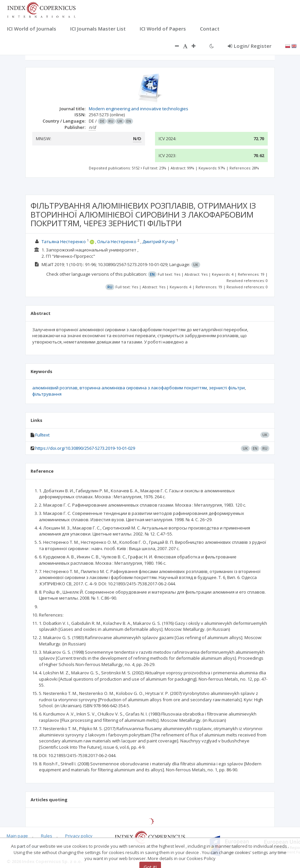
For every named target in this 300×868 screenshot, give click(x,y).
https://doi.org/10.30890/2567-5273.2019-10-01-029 (85, 448)
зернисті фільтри (227, 388)
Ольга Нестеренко (117, 241)
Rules (47, 836)
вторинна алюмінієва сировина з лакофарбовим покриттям (143, 388)
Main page (17, 836)
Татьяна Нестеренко (64, 241)
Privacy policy (79, 836)
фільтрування (47, 394)
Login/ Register (250, 46)
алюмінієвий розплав (55, 388)
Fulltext (42, 435)
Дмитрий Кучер (159, 241)
